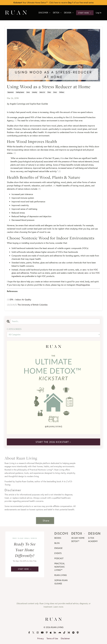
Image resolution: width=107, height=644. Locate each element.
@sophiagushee (83, 285)
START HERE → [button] (85, 13)
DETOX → (57, 13)
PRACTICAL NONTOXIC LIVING (60, 567)
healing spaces (20, 92)
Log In (99, 13)
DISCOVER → (44, 13)
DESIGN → (69, 13)
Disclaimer (65, 638)
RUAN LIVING (61, 575)
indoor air (42, 92)
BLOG (57, 543)
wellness (62, 92)
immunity (35, 92)
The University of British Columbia (33, 305)
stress (55, 92)
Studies (10, 126)
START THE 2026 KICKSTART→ (53, 442)
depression (11, 92)
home (28, 92)
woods (25, 256)
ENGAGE (58, 548)
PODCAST (59, 558)
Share (46, 520)
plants (49, 92)
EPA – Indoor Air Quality (20, 300)
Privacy (40, 638)
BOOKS (58, 538)
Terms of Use (52, 638)
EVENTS (58, 553)
